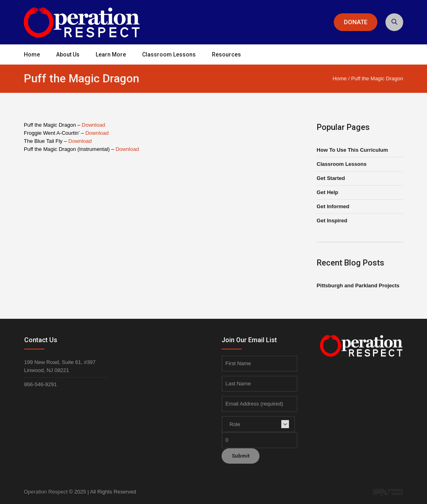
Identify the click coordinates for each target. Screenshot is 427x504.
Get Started (331, 178)
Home (340, 78)
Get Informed (333, 206)
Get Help (328, 192)
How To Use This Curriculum (353, 150)
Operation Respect (46, 492)
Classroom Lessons (342, 164)
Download (94, 125)
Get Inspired (332, 221)
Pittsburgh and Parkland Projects (358, 285)
